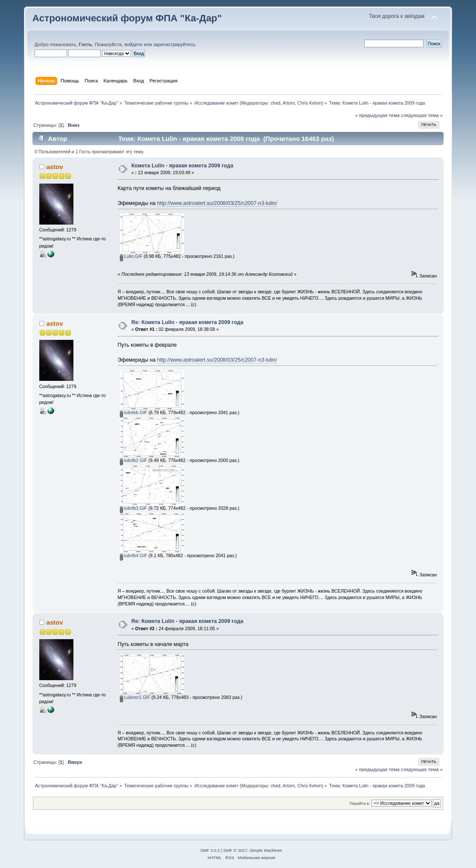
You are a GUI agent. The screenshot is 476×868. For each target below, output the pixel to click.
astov (54, 167)
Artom (289, 103)
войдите (133, 44)
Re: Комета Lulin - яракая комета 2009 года (187, 322)
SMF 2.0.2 (210, 850)
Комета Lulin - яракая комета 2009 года (183, 166)
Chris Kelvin (309, 103)
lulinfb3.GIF (134, 508)
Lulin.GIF (131, 256)
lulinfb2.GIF (134, 460)
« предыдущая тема (377, 115)
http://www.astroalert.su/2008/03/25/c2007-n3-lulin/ (217, 203)
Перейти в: (360, 803)
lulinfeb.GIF (134, 412)
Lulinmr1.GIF (135, 697)
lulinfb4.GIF (134, 555)
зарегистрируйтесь (174, 44)
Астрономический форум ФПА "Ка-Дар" (127, 18)
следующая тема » (422, 115)
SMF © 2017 (235, 850)
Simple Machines (266, 850)
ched (276, 103)
